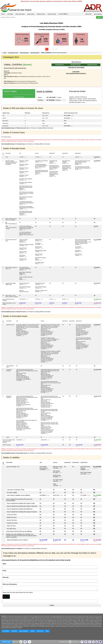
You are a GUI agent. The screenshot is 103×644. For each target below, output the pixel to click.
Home (3, 14)
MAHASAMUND (24, 53)
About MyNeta (98, 14)
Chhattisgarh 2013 (13, 53)
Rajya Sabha (31, 14)
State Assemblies (20, 14)
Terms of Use (40, 631)
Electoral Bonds (52, 14)
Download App (64, 642)
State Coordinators (24, 631)
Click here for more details (76, 67)
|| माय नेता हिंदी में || (63, 14)
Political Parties (41, 14)
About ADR (88, 14)
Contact (32, 631)
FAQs (47, 631)
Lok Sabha (10, 14)
